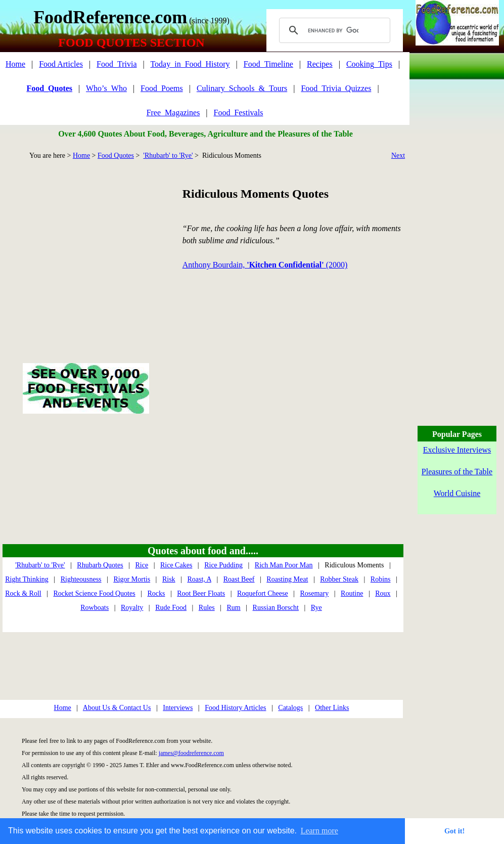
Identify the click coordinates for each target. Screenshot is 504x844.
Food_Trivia (117, 64)
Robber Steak (339, 579)
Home (15, 64)
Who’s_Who (106, 88)
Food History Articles (235, 708)
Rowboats (95, 608)
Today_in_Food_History (190, 64)
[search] (333, 30)
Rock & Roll (23, 593)
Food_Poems (162, 88)
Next (398, 156)
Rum (234, 608)
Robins (381, 579)
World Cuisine (457, 493)
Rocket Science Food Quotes (95, 593)
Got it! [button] (454, 831)
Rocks (156, 593)
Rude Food (171, 608)
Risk (169, 579)
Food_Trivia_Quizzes (336, 88)
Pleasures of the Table (457, 472)
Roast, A (199, 579)
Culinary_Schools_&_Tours (242, 88)
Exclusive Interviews (457, 450)
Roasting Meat (287, 579)
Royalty (132, 608)
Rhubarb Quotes (100, 565)
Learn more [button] (319, 831)
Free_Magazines (173, 113)
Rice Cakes (176, 565)
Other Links (332, 708)
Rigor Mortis (132, 579)
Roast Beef (239, 579)
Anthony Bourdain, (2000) (265, 265)
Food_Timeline (268, 64)
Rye (316, 608)
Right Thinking (27, 579)
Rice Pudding (223, 565)
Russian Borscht (276, 608)
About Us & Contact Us (117, 708)
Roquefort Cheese (263, 593)
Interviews (178, 708)
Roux (383, 593)
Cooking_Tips (369, 64)
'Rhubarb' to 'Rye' (168, 156)
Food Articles (61, 64)
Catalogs (290, 708)
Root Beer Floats (201, 593)
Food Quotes (116, 156)
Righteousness (81, 579)
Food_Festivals (239, 113)
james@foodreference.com (191, 753)
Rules (207, 608)
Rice (142, 565)
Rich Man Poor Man (284, 565)
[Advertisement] (86, 250)
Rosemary (314, 593)
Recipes (320, 64)
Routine (352, 593)
